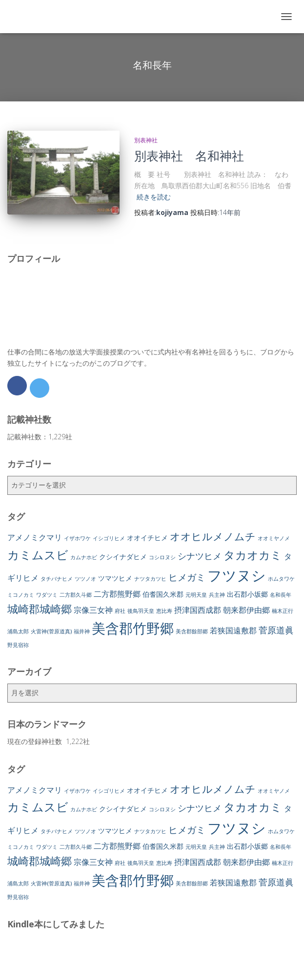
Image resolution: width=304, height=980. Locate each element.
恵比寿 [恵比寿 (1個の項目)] (164, 611)
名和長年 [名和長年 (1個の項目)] (281, 595)
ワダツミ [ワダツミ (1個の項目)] (47, 595)
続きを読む (154, 197)
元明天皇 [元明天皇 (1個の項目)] (196, 595)
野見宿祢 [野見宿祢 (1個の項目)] (18, 645)
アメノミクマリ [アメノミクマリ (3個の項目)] (35, 537)
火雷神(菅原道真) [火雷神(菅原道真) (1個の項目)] (51, 631)
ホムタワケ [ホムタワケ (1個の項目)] (281, 579)
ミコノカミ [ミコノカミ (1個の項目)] (21, 595)
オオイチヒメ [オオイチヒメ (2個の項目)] (147, 538)
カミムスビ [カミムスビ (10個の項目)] (38, 555)
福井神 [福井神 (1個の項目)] (82, 631)
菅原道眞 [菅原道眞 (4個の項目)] (276, 630)
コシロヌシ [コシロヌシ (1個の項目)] (162, 557)
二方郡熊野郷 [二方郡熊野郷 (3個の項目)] (117, 594)
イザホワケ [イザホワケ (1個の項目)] (77, 538)
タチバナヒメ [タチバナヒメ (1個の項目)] (57, 579)
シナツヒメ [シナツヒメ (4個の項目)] (200, 556)
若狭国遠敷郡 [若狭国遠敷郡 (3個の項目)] (233, 630)
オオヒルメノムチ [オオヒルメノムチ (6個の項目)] (213, 536)
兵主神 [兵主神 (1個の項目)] (217, 595)
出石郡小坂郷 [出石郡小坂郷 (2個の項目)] (247, 594)
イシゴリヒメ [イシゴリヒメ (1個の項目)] (109, 538)
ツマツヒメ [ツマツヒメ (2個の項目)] (115, 578)
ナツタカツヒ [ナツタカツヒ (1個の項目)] (150, 579)
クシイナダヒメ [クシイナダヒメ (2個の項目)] (123, 557)
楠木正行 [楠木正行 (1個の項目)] (283, 611)
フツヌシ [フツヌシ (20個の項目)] (237, 575)
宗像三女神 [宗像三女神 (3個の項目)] (93, 610)
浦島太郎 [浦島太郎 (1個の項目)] (18, 631)
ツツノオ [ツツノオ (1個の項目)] (85, 579)
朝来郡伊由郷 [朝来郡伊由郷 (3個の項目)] (246, 610)
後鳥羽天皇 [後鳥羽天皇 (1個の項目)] (141, 611)
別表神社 (146, 140)
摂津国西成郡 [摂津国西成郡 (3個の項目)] (198, 610)
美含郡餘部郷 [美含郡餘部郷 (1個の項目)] (192, 631)
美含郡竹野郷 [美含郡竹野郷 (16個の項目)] (133, 628)
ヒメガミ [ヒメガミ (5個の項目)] (187, 577)
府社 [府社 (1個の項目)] (120, 611)
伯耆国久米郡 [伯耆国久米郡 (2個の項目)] (163, 594)
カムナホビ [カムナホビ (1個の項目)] (84, 557)
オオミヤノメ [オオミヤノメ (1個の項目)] (274, 538)
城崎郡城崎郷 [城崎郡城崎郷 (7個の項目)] (40, 609)
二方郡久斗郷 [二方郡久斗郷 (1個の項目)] (76, 595)
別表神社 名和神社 (189, 156)
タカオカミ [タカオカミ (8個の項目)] (253, 555)
